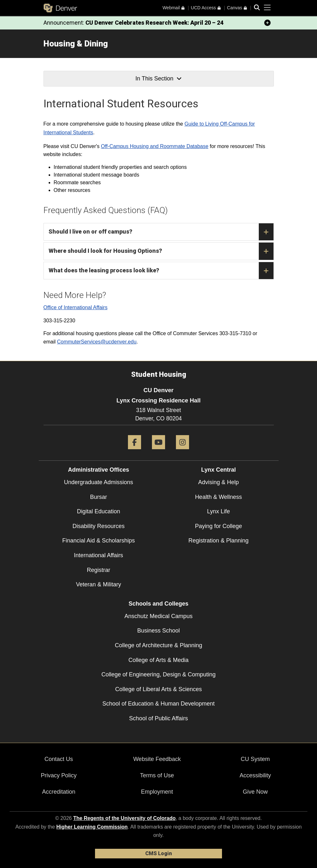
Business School (158, 631)
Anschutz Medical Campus (158, 616)
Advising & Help (218, 482)
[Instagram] (182, 452)
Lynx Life (218, 511)
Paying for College (218, 526)
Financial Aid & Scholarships (98, 541)
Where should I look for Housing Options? (161, 251)
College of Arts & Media (158, 660)
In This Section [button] (158, 79)
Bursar (98, 497)
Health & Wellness (219, 497)
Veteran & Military (98, 584)
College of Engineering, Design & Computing (158, 674)
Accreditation (59, 792)
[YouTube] (158, 452)
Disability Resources (98, 526)
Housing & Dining (76, 44)
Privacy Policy (59, 775)
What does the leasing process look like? (161, 271)
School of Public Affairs (159, 718)
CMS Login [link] (158, 853)
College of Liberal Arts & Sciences (158, 689)
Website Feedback (157, 759)
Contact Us (59, 759)
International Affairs (99, 555)
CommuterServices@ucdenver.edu (97, 342)
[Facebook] (135, 452)
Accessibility (255, 775)
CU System (255, 759)
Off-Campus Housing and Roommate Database (155, 146)
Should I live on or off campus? (161, 232)
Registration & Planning (218, 541)
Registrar (98, 570)
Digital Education (98, 511)
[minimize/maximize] (267, 23)
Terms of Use (157, 775)
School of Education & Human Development (158, 704)
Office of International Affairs (75, 307)
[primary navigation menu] (267, 8)
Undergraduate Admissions (99, 482)
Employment (157, 792)
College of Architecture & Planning (158, 645)
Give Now (255, 792)
